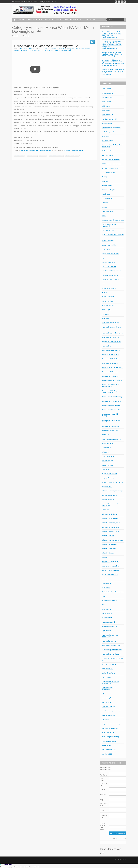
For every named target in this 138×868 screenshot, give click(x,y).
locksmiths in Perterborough (110, 527)
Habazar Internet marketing (74, 150)
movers (43, 156)
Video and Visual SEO (109, 750)
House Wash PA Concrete (110, 372)
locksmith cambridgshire (109, 495)
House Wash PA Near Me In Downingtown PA (46, 46)
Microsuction (106, 588)
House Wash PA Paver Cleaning (112, 397)
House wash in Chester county (111, 342)
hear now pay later (107, 301)
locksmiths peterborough (109, 544)
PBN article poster (107, 618)
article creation (106, 102)
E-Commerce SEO (108, 198)
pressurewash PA (107, 669)
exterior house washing (109, 245)
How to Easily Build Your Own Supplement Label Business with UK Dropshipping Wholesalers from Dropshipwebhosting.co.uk (113, 63)
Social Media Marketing (109, 715)
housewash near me (82, 49)
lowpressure (105, 579)
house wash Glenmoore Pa (110, 337)
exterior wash (106, 249)
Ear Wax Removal (107, 211)
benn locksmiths (107, 123)
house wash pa (45, 49)
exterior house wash (108, 241)
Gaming (104, 292)
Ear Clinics (105, 203)
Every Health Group (108, 230)
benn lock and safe (108, 115)
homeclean (105, 314)
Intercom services (107, 461)
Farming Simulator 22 (108, 262)
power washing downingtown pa (112, 650)
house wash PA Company (110, 363)
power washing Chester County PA (113, 645)
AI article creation (107, 97)
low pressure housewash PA (111, 566)
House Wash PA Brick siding (111, 355)
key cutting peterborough (109, 474)
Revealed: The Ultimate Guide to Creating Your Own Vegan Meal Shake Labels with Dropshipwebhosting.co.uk (112, 34)
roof (103, 694)
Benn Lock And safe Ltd (109, 119)
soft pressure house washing (111, 724)
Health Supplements (108, 297)
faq (103, 258)
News (45, 50)
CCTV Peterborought (108, 172)
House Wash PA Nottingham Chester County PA (111, 392)
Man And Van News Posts (74, 20)
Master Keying (106, 583)
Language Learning (108, 478)
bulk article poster (107, 141)
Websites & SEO (107, 754)
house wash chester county (110, 323)
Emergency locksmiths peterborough (109, 225)
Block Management (108, 132)
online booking (106, 609)
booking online (106, 136)
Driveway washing (107, 186)
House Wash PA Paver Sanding (112, 401)
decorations (105, 181)
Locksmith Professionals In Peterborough (110, 505)
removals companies (56, 156)
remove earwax (106, 677)
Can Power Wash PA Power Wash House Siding (112, 146)
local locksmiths (107, 487)
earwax (104, 216)
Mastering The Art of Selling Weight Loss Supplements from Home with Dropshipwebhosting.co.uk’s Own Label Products (113, 72)
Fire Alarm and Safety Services (111, 271)
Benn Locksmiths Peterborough (111, 128)
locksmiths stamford (108, 553)
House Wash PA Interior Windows (112, 380)
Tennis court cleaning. (108, 733)
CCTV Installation (107, 155)
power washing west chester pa (111, 654)
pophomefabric (106, 631)
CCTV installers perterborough (111, 164)
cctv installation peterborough (111, 160)
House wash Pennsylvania (110, 430)
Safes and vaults (107, 702)
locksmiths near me (108, 536)
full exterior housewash (109, 288)
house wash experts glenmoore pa (112, 333)
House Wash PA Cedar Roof (111, 359)
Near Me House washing (36, 50)
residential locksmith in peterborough (109, 688)
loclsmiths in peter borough (110, 562)
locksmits (105, 557)
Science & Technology (109, 707)
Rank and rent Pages (108, 673)
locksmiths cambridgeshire (110, 514)
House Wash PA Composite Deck (112, 368)
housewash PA (106, 448)
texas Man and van (72, 156)
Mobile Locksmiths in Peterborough (113, 592)
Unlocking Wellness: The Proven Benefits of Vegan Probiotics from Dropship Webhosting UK (112, 54)
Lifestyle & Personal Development (112, 482)
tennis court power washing (110, 737)
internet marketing (107, 465)
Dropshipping (106, 194)
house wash (105, 318)
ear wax (104, 207)
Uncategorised (106, 745)
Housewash (105, 435)
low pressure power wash (110, 575)
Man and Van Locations (53, 20)
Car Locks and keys (108, 151)
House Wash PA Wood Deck (111, 426)
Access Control (106, 89)
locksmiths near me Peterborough (112, 540)
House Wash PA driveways (110, 376)
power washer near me (109, 641)
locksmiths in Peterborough (110, 531)
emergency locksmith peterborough (113, 220)
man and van (19, 156)
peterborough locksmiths (109, 626)
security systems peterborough (111, 711)
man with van (32, 156)
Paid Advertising (107, 614)
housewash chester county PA (111, 439)
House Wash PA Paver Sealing (111, 406)
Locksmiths (105, 510)
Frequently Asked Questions (110, 280)
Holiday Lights (106, 310)
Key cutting (105, 469)
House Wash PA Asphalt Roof (111, 350)
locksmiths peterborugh (109, 549)
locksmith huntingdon (108, 500)
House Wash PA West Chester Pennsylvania (111, 421)
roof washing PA (107, 698)
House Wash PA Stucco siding (111, 410)
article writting (106, 110)
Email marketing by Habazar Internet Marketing (119, 839)
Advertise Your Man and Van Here (31, 20)
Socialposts (105, 720)
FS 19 (104, 284)
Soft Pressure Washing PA (110, 728)
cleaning (104, 177)
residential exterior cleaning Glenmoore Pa (110, 682)
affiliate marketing (107, 93)
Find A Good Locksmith (109, 267)
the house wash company (110, 741)
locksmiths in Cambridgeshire (111, 523)
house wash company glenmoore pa (112, 328)
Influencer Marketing (108, 456)
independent (106, 452)
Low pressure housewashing (111, 570)
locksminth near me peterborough (112, 491)
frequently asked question (110, 275)
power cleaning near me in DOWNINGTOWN (60, 50)
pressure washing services (110, 664)
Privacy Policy (90, 20)
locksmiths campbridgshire (110, 518)
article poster (106, 106)
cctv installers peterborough (110, 168)
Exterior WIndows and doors (111, 254)
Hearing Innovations (108, 305)
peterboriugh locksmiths (109, 622)
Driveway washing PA (108, 190)
